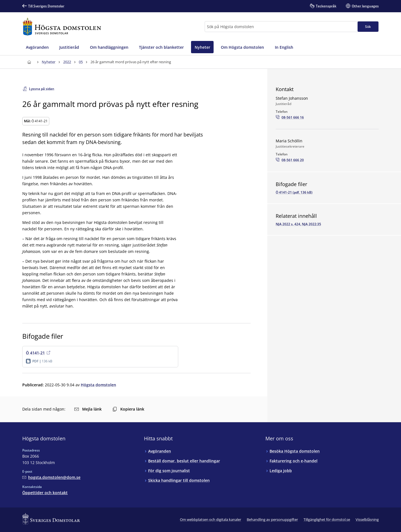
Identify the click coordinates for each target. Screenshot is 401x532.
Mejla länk (88, 409)
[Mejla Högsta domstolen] (51, 477)
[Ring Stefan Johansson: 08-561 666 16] (290, 118)
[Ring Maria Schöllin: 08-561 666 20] (290, 160)
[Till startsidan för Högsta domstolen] (62, 27)
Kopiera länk (128, 409)
